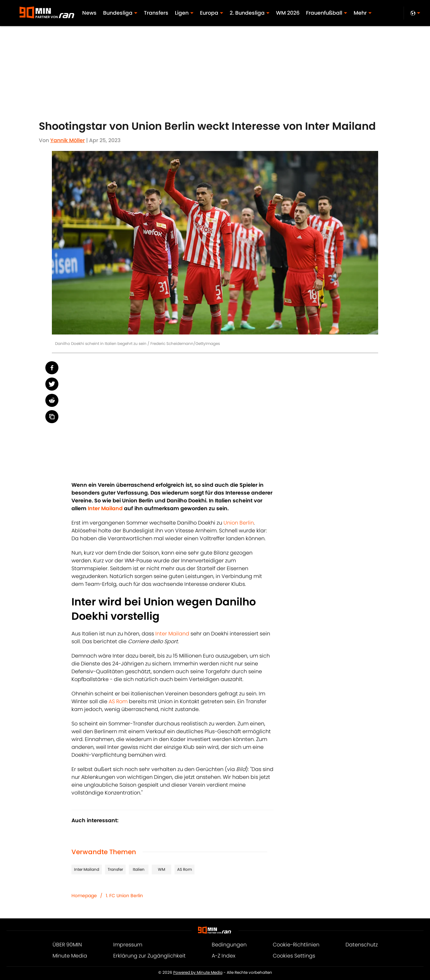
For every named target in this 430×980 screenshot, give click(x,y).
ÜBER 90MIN (67, 945)
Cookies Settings (294, 956)
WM (161, 869)
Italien (139, 869)
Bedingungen (229, 945)
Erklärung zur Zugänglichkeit (149, 956)
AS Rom (118, 701)
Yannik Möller (68, 140)
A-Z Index (223, 956)
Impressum (128, 945)
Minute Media (70, 956)
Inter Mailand (172, 634)
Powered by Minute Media (198, 973)
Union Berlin (239, 523)
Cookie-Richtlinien (296, 945)
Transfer (115, 869)
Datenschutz (362, 945)
